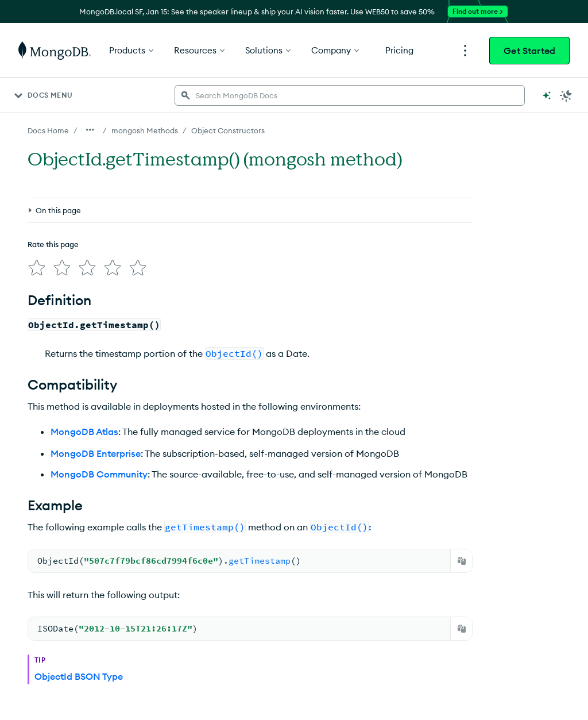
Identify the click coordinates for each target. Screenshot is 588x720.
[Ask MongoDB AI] (547, 95)
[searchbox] (350, 95)
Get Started (529, 51)
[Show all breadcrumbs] (90, 130)
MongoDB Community (99, 469)
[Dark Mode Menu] (566, 95)
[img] (34, 265)
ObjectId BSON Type (79, 672)
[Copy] (462, 556)
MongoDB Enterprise (96, 449)
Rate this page (53, 244)
